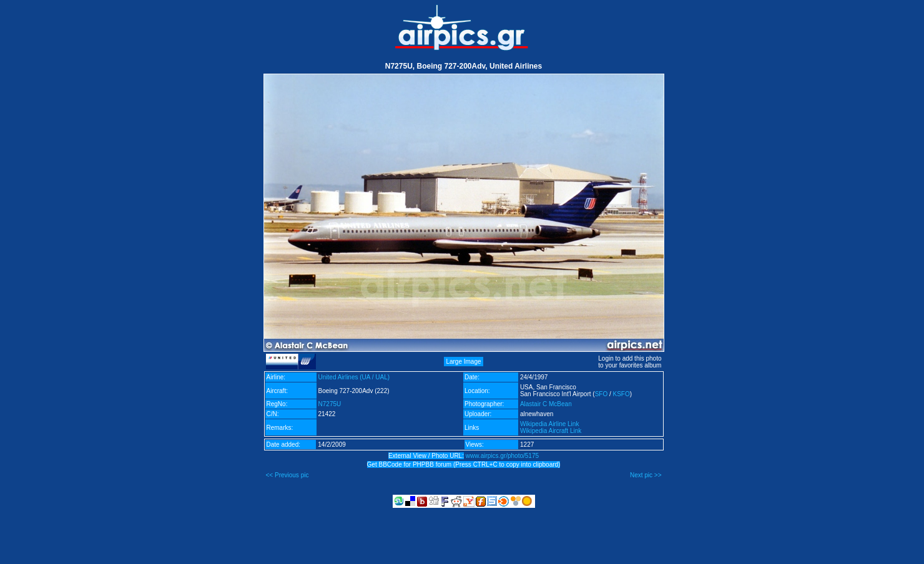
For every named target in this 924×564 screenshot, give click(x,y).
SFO (602, 394)
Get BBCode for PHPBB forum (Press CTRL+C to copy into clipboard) (464, 464)
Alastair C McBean (546, 404)
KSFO (622, 394)
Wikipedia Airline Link (550, 424)
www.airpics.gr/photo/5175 (502, 456)
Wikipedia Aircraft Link (551, 431)
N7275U (330, 404)
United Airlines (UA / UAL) (354, 377)
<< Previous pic (288, 475)
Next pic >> (646, 475)
